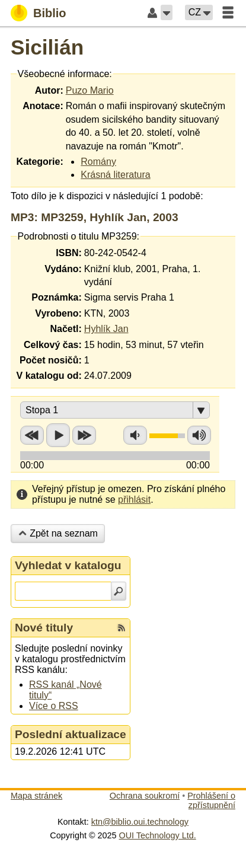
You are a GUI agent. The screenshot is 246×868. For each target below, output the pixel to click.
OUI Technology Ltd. (158, 835)
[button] (167, 12)
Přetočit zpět (32, 435)
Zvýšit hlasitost (199, 435)
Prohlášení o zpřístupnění (211, 800)
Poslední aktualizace (71, 734)
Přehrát (58, 435)
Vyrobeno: (58, 313)
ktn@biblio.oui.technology (140, 822)
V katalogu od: (49, 376)
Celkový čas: (53, 345)
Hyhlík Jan (106, 329)
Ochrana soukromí (145, 796)
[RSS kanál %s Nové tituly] (122, 628)
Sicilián (47, 47)
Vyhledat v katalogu (68, 565)
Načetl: (66, 329)
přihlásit (134, 500)
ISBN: (69, 253)
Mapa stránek (36, 796)
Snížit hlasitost (135, 435)
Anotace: (43, 106)
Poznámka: (56, 297)
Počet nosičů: (51, 360)
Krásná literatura (115, 175)
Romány (98, 162)
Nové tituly (44, 628)
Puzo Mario (90, 90)
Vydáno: (63, 269)
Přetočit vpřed (84, 435)
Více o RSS (54, 706)
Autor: (49, 90)
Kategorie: (40, 162)
